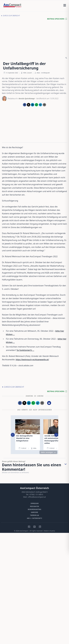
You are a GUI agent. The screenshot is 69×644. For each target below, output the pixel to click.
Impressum (35, 504)
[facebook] (25, 105)
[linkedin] (33, 105)
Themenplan (34, 515)
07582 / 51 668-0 (36, 494)
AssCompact (24, 531)
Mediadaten (34, 507)
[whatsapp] (36, 105)
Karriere (34, 513)
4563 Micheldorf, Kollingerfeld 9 (34, 492)
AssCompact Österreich (35, 488)
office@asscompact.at (37, 497)
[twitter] (29, 105)
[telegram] (40, 105)
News (38, 73)
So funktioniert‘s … (25, 350)
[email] (44, 105)
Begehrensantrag (34, 510)
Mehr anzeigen (48, 452)
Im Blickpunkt (46, 73)
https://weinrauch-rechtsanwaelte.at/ (32, 360)
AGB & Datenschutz (34, 518)
